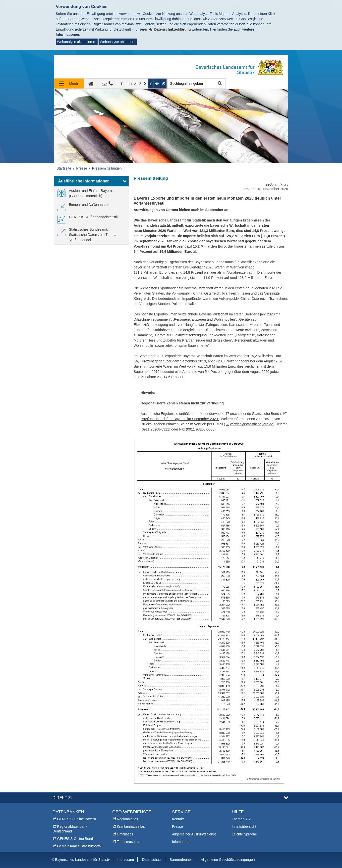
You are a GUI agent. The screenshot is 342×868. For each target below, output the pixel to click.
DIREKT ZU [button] (63, 798)
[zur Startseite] (91, 84)
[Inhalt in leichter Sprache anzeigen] (151, 84)
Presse (82, 168)
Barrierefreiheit (181, 860)
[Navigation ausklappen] (69, 84)
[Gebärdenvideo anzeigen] (164, 84)
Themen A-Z (241, 819)
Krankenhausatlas (131, 826)
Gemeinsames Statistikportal (79, 846)
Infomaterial (181, 842)
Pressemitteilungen (107, 168)
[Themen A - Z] (132, 84)
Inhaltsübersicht (244, 826)
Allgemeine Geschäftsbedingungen (228, 860)
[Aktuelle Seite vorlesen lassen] (157, 84)
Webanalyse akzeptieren (76, 42)
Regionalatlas (128, 819)
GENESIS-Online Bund (75, 839)
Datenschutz (152, 860)
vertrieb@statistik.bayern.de (252, 424)
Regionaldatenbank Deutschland (70, 829)
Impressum (125, 860)
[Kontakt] (107, 84)
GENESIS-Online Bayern (77, 819)
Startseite (64, 168)
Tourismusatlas (129, 842)
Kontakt (178, 819)
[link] (91, 193)
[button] (91, 181)
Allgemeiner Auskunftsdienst (194, 834)
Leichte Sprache (244, 834)
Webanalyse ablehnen (117, 42)
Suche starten (219, 84)
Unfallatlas (125, 834)
